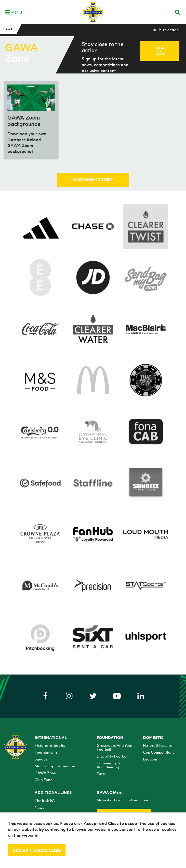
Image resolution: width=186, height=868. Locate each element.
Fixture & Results (157, 745)
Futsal (102, 774)
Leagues (150, 759)
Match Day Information (55, 766)
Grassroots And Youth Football (116, 747)
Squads (41, 759)
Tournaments (46, 752)
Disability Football (113, 756)
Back (8, 29)
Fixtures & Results (50, 745)
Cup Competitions (159, 752)
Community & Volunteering (108, 765)
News (39, 807)
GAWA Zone (45, 773)
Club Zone (43, 780)
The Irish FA (45, 800)
